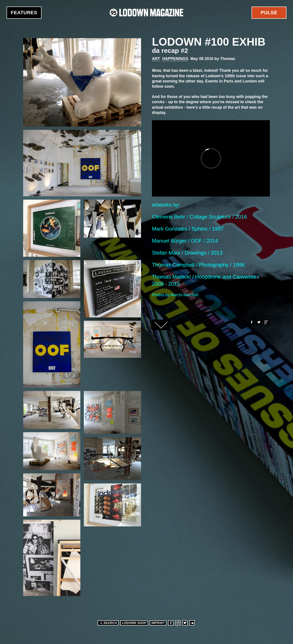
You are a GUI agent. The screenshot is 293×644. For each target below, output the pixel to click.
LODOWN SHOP (134, 623)
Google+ (266, 322)
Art (156, 59)
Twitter (259, 322)
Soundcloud (192, 623)
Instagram (178, 623)
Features (24, 13)
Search (108, 623)
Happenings (175, 59)
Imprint (158, 623)
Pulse (269, 13)
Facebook (251, 322)
